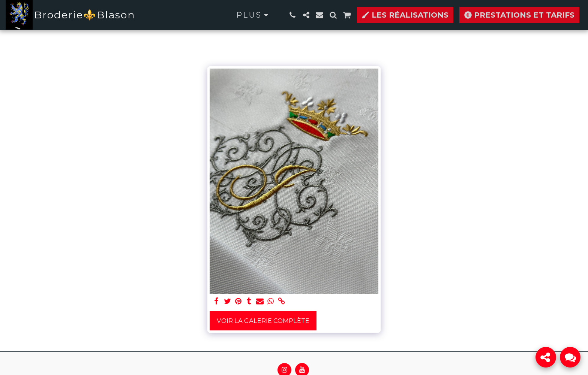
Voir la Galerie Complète (263, 321)
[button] (292, 15)
